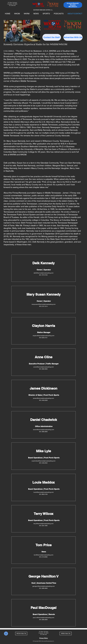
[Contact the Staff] (52, 37)
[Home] (6, 634)
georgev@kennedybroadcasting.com (44, 586)
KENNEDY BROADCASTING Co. (43, 10)
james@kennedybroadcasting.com (43, 398)
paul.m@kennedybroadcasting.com (44, 618)
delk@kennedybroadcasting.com (44, 273)
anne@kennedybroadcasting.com (44, 367)
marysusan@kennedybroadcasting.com (44, 304)
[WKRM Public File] (66, 634)
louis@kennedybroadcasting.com (44, 492)
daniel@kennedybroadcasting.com (44, 430)
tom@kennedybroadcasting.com (44, 555)
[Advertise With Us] (73, 37)
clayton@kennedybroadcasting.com (43, 336)
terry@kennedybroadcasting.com (43, 524)
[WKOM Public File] (21, 634)
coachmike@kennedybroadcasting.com (43, 461)
